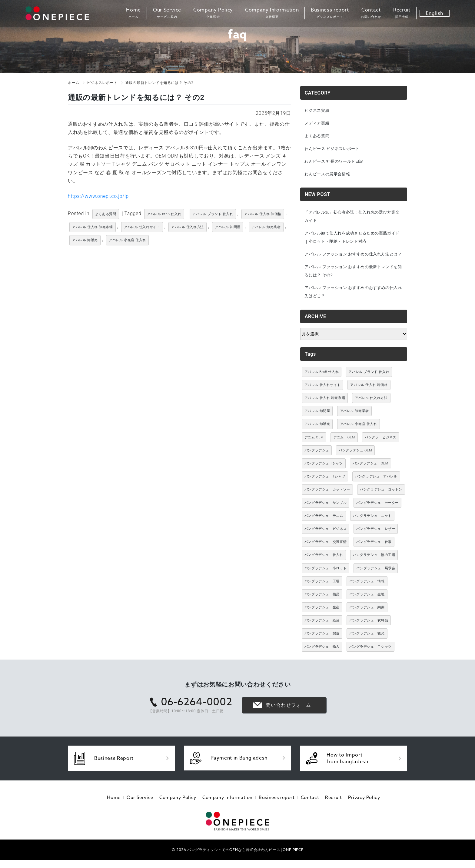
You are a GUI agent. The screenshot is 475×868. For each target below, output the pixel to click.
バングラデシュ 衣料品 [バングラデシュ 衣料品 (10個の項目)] (369, 633)
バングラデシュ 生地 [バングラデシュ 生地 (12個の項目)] (367, 607)
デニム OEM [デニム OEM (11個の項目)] (314, 450)
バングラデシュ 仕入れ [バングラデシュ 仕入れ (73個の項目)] (324, 568)
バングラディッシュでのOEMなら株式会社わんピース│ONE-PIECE (245, 860)
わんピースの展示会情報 (329, 176)
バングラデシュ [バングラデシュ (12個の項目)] (317, 463)
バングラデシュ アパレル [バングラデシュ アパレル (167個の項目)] (376, 489)
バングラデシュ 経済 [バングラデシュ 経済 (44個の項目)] (322, 633)
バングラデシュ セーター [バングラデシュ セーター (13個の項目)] (377, 515)
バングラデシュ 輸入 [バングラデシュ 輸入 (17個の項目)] (322, 659)
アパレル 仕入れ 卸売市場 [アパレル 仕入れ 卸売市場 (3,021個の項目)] (325, 410)
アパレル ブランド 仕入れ (213, 214)
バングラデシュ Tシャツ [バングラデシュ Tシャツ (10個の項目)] (324, 476)
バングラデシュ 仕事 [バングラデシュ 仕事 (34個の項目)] (374, 554)
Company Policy (213, 13)
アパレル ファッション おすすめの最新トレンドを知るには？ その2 (353, 283)
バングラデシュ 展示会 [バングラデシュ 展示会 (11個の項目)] (376, 581)
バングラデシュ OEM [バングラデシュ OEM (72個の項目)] (370, 476)
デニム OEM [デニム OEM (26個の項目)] (344, 450)
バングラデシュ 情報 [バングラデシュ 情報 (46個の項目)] (367, 594)
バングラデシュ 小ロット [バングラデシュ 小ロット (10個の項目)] (326, 581)
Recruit (402, 13)
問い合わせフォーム (288, 718)
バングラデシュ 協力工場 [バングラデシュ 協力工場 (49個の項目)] (374, 568)
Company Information (272, 13)
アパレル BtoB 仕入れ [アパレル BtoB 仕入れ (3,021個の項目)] (322, 384)
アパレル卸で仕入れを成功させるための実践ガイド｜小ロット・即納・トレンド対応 (352, 240)
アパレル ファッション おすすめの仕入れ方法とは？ (353, 261)
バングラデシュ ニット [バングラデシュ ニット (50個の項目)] (372, 528)
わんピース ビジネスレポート (334, 150)
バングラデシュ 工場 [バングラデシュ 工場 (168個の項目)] (322, 594)
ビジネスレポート (102, 83)
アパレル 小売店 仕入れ (127, 240)
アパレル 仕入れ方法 (188, 227)
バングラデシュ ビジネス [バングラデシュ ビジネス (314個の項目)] (326, 541)
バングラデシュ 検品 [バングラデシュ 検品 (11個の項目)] (322, 607)
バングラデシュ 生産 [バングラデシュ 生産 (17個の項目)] (322, 620)
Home (133, 13)
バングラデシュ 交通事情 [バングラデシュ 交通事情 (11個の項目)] (326, 554)
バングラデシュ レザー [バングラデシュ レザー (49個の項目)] (376, 541)
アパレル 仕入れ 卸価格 (263, 214)
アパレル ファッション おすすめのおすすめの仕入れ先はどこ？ (353, 304)
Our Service (167, 13)
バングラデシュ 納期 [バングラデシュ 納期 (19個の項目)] (367, 620)
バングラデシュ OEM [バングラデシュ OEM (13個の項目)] (355, 463)
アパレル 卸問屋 (228, 227)
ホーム (74, 83)
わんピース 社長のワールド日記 (337, 163)
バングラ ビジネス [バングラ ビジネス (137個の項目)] (381, 450)
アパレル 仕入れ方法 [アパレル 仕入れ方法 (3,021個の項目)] (371, 410)
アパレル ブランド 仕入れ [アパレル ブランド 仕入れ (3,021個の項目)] (369, 384)
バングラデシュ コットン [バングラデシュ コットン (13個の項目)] (381, 502)
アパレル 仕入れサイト (142, 227)
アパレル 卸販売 (85, 240)
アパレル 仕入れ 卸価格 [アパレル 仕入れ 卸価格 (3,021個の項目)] (369, 397)
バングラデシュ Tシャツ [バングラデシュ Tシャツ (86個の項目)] (325, 489)
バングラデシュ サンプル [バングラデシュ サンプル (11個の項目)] (326, 515)
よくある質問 (106, 214)
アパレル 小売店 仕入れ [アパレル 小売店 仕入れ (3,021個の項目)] (359, 437)
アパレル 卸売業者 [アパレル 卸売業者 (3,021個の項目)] (354, 424)
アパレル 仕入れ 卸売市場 (93, 227)
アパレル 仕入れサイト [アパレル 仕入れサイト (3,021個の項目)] (323, 397)
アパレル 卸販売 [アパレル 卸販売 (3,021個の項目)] (317, 437)
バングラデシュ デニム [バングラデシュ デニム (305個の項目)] (324, 528)
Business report (330, 13)
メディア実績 (318, 124)
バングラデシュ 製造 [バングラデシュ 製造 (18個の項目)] (322, 646)
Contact (371, 13)
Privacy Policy (357, 809)
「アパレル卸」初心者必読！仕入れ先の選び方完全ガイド (352, 219)
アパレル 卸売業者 (266, 227)
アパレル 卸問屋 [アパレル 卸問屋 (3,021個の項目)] (317, 424)
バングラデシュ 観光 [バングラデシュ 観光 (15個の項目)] (367, 646)
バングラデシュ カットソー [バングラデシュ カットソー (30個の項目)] (327, 502)
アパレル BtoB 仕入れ (164, 214)
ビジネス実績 (318, 111)
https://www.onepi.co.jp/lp (98, 196)
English (435, 13)
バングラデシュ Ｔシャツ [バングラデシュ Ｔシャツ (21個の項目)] (370, 659)
